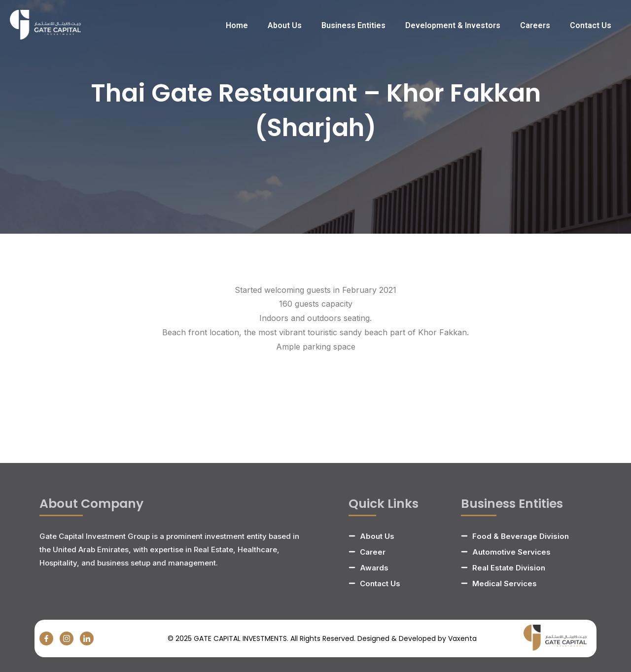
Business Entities (353, 25)
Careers (535, 25)
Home (237, 25)
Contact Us (591, 25)
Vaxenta (462, 638)
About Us (285, 25)
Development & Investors (453, 25)
